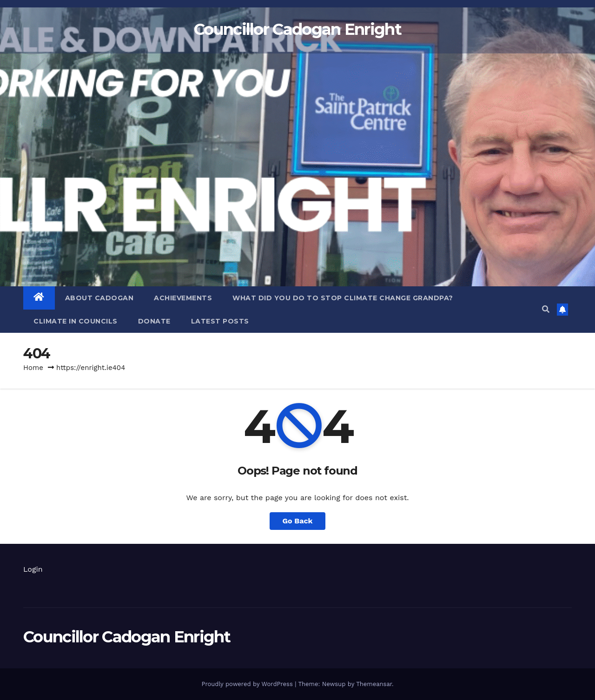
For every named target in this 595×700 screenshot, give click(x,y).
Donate (154, 321)
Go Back (298, 521)
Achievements (183, 298)
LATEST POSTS (220, 321)
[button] (546, 309)
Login (33, 569)
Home (33, 368)
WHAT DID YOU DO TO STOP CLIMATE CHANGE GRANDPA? (343, 298)
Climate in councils (76, 321)
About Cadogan (99, 298)
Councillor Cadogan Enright (297, 29)
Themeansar (374, 684)
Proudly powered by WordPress (248, 684)
